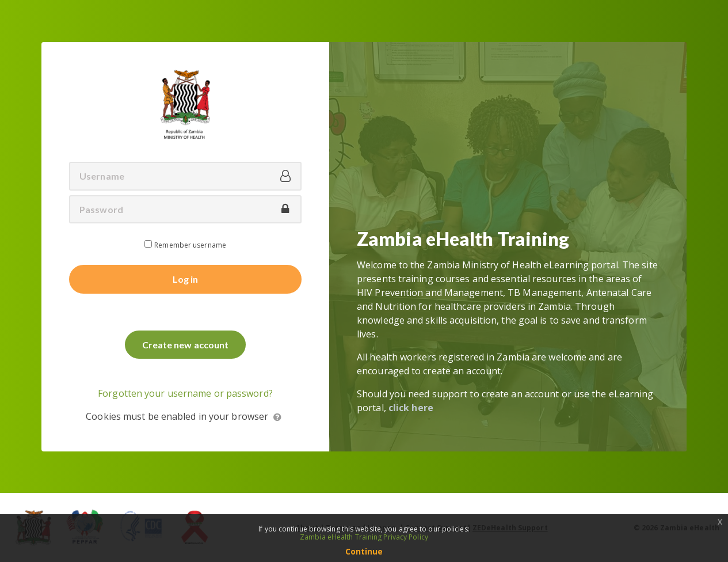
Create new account (186, 345)
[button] (278, 417)
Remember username (190, 245)
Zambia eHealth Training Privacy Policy (364, 537)
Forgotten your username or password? (185, 393)
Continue (364, 551)
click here (411, 408)
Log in (186, 279)
